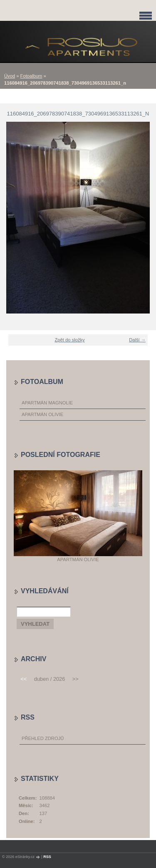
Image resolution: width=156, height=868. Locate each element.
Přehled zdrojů (43, 738)
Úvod (10, 76)
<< (24, 679)
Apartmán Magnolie (47, 403)
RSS (47, 857)
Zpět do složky (70, 340)
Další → (137, 340)
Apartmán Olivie (42, 414)
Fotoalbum (31, 76)
